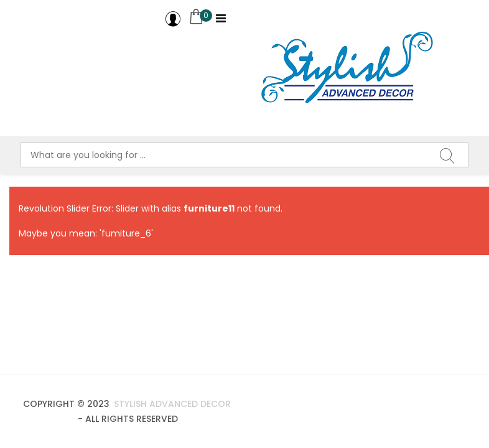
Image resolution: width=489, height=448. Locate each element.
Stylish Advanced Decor (171, 404)
